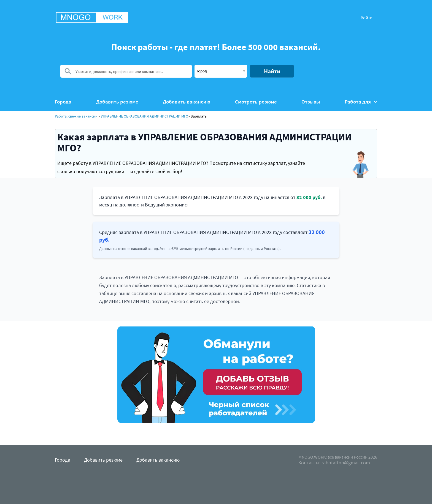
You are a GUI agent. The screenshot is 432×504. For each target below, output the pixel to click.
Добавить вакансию (187, 102)
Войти (367, 18)
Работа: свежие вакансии (76, 116)
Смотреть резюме (256, 102)
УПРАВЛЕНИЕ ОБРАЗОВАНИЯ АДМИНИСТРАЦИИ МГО (145, 116)
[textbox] (221, 71)
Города (63, 102)
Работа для (361, 102)
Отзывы (311, 102)
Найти (272, 71)
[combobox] (221, 71)
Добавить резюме (117, 102)
